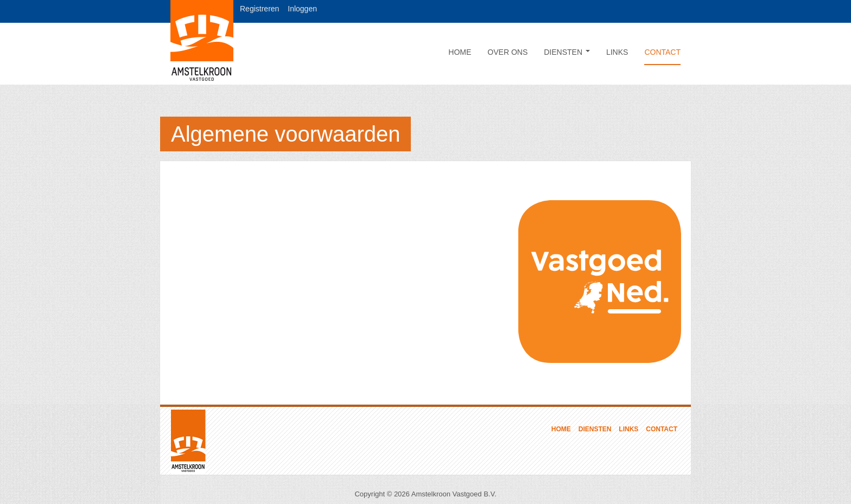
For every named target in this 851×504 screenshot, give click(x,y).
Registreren (259, 9)
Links (617, 52)
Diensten (567, 52)
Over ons (507, 52)
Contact (662, 52)
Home (460, 52)
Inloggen (302, 9)
